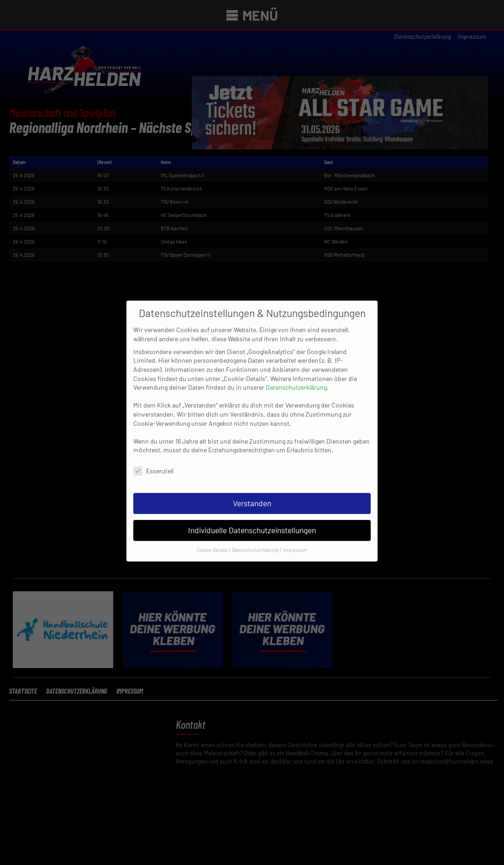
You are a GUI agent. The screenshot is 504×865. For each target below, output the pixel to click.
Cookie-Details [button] (213, 541)
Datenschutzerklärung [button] (256, 541)
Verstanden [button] (252, 494)
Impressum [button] (295, 541)
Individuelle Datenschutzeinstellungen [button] (252, 521)
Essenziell (153, 462)
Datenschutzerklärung (296, 379)
